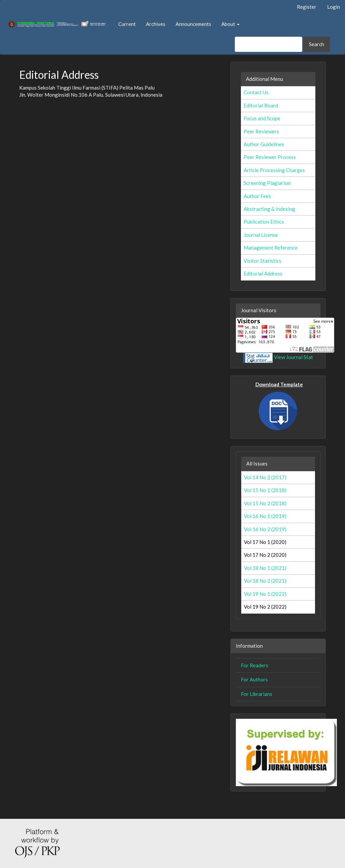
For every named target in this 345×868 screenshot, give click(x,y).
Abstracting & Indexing (269, 209)
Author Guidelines (264, 144)
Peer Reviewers (261, 131)
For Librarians (257, 694)
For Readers (255, 665)
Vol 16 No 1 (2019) (265, 516)
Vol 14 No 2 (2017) (265, 477)
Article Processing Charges (274, 170)
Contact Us (256, 92)
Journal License (261, 235)
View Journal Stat (293, 357)
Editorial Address (263, 274)
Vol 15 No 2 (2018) (265, 503)
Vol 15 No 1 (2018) (265, 490)
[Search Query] (269, 44)
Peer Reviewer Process (270, 157)
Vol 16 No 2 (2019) (265, 529)
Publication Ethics (264, 222)
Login (334, 7)
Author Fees (257, 196)
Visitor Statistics (262, 261)
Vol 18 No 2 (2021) (265, 581)
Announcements (193, 24)
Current (127, 24)
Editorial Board (261, 105)
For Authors (254, 679)
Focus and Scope (262, 118)
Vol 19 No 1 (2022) (265, 594)
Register (307, 7)
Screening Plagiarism (267, 183)
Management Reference (271, 248)
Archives (156, 24)
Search (317, 44)
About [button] (230, 24)
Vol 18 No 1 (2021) (265, 568)
